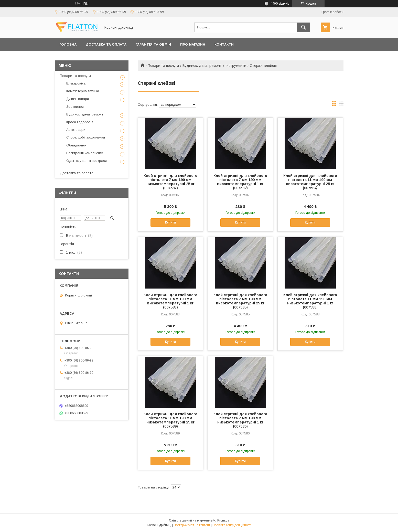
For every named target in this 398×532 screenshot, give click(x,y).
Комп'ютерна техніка (83, 91)
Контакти (224, 44)
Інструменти (236, 66)
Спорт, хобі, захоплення (86, 137)
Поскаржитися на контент (192, 525)
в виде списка (341, 105)
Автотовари (76, 130)
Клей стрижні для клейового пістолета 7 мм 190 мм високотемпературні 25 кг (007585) (240, 301)
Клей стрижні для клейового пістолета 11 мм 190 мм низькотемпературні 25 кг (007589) (170, 420)
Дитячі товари (78, 99)
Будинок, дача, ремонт (202, 66)
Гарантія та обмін (153, 44)
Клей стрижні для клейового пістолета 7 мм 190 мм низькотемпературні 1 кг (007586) (240, 420)
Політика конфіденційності (232, 525)
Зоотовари (75, 107)
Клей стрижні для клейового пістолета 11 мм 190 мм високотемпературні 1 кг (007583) (170, 301)
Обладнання (76, 145)
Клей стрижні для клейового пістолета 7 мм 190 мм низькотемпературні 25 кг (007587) (170, 182)
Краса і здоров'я (80, 122)
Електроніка (76, 83)
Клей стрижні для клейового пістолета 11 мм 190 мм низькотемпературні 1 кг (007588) (310, 301)
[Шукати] (304, 27)
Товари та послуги (163, 66)
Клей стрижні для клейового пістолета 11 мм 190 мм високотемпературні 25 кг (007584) (310, 182)
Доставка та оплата (106, 44)
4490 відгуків (280, 4)
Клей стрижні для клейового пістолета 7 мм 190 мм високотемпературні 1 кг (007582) (240, 182)
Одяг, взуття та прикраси (87, 161)
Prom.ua (223, 520)
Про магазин (193, 44)
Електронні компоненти (85, 153)
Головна (68, 44)
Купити (170, 222)
